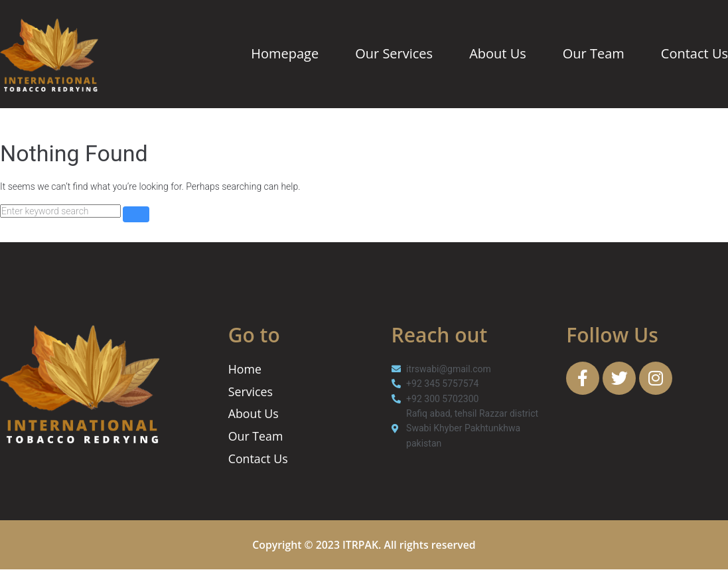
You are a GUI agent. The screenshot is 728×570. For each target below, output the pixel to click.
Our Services (394, 53)
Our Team (594, 53)
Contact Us (694, 53)
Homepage (285, 53)
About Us (498, 53)
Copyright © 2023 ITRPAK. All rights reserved (364, 545)
